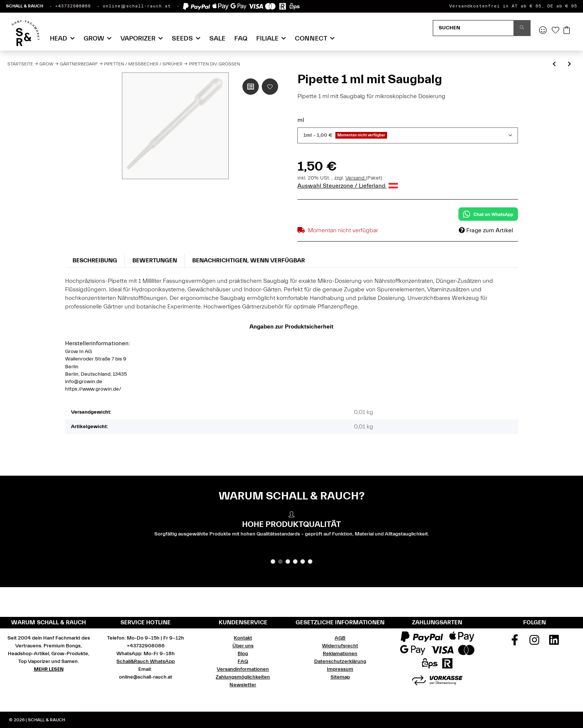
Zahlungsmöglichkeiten (243, 677)
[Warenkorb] (567, 31)
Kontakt (243, 638)
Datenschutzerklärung (340, 661)
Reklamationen (340, 654)
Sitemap (340, 677)
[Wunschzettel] (555, 31)
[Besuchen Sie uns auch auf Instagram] (535, 643)
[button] (543, 31)
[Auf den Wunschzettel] (270, 87)
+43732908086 (73, 6)
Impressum (340, 669)
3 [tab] (288, 562)
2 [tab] (280, 562)
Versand (356, 178)
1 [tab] (273, 562)
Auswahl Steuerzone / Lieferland (348, 186)
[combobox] (408, 135)
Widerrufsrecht (340, 646)
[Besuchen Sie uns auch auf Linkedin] (554, 643)
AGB (340, 638)
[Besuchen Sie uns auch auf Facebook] (515, 643)
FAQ (241, 38)
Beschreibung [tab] (95, 261)
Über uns (243, 646)
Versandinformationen (243, 669)
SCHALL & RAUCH (25, 6)
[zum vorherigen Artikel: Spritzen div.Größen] (554, 64)
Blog (243, 654)
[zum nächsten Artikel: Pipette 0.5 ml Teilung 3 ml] (569, 64)
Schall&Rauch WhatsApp (146, 661)
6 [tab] (310, 562)
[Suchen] (473, 28)
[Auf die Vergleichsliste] (251, 87)
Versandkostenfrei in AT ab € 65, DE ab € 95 (513, 6)
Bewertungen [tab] (155, 261)
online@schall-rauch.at (137, 6)
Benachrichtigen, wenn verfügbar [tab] (249, 261)
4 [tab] (295, 562)
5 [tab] (303, 562)
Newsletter (243, 685)
